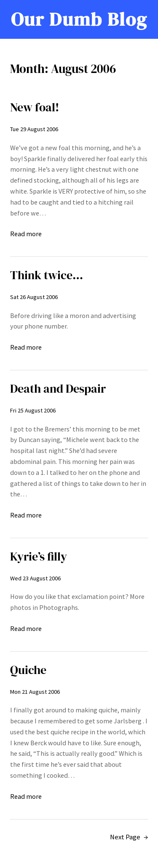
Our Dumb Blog (79, 19)
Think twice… (47, 275)
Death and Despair (58, 389)
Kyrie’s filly (39, 557)
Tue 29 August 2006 (34, 129)
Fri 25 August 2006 (33, 410)
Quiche (28, 670)
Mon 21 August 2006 (35, 692)
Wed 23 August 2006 (35, 578)
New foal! (35, 107)
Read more (26, 234)
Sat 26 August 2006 (34, 297)
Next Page (129, 837)
